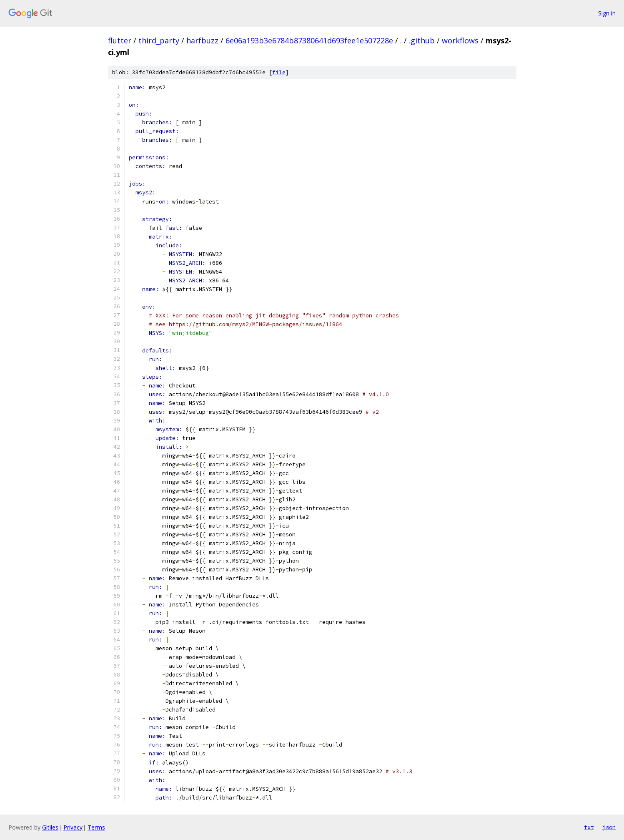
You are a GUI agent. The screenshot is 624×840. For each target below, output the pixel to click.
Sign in (607, 13)
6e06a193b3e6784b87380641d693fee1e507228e (309, 40)
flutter (120, 40)
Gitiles (50, 827)
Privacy (73, 827)
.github (422, 40)
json (609, 827)
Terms (96, 827)
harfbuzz (202, 40)
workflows (460, 40)
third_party (159, 40)
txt (589, 827)
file (279, 72)
